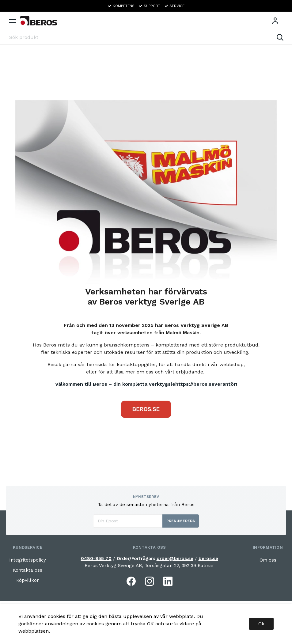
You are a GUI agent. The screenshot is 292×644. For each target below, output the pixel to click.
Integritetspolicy (28, 560)
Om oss (268, 560)
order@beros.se (175, 559)
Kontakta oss (28, 570)
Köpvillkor (28, 580)
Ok (261, 624)
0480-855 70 (96, 559)
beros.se (208, 559)
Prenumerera (181, 521)
